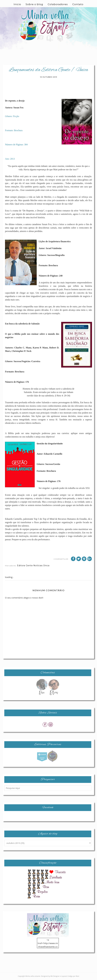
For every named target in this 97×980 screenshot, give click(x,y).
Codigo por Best (73, 977)
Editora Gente (25, 566)
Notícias (38, 566)
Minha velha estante (33, 977)
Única (46, 566)
